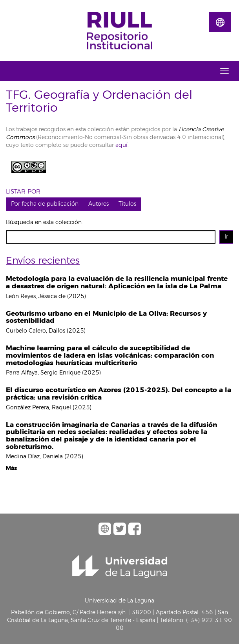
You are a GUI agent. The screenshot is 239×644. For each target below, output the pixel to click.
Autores (99, 204)
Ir (226, 237)
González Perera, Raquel (38, 408)
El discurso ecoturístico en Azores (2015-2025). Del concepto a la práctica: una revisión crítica (119, 394)
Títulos (127, 204)
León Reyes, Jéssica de (36, 296)
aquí (121, 145)
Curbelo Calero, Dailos (36, 331)
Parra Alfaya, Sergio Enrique (43, 373)
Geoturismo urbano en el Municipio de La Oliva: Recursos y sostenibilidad (106, 317)
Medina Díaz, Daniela (34, 457)
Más (11, 468)
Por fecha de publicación (45, 204)
